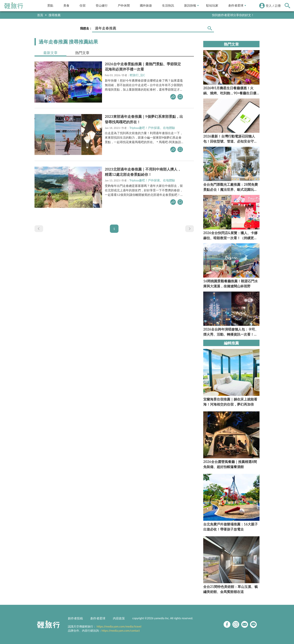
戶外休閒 (124, 6)
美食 (66, 6)
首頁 (40, 15)
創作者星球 (237, 6)
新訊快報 (191, 6)
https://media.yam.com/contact (121, 630)
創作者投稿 (75, 618)
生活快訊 (168, 6)
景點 (50, 6)
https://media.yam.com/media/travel (119, 626)
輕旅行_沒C (137, 75)
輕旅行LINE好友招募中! (238, 15)
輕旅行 (14, 6)
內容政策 (119, 618)
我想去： (86, 28)
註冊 (278, 6)
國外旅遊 (146, 6)
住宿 (82, 6)
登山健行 (102, 6)
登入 (269, 6)
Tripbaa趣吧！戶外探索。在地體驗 (152, 128)
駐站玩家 (212, 6)
